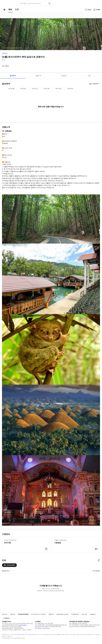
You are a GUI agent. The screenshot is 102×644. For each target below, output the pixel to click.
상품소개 (38, 76)
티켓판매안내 (75, 614)
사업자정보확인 (23, 625)
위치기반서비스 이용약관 (38, 614)
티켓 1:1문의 (46, 628)
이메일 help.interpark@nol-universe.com (56, 625)
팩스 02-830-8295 (74, 625)
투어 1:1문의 (38, 628)
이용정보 (64, 76)
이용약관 (13, 614)
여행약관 (51, 614)
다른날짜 (95, 84)
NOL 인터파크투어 (9, 565)
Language (6, 618)
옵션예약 (13, 76)
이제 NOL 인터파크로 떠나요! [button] (30, 3)
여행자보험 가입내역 (62, 614)
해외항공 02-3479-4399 (41, 627)
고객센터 (92, 614)
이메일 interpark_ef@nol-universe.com (90, 625)
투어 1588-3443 (39, 623)
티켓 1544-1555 (49, 623)
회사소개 (5, 614)
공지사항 (84, 614)
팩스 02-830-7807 (40, 625)
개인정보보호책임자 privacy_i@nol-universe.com (82, 627)
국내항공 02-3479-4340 (55, 627)
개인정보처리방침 (23, 614)
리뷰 (89, 76)
